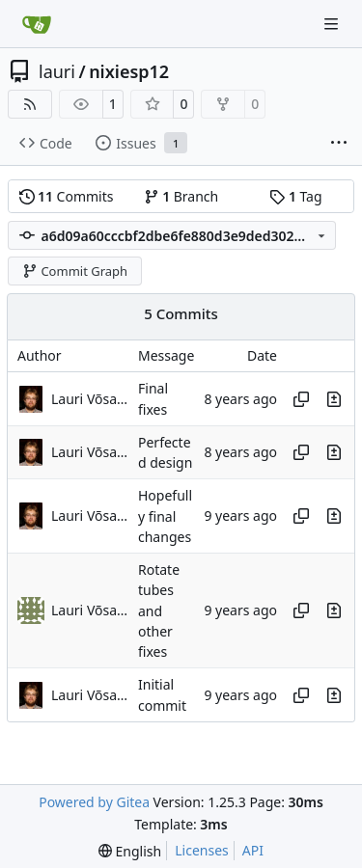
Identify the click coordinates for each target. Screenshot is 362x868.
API (253, 850)
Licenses (202, 850)
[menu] (130, 851)
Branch (181, 196)
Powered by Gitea (94, 802)
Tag (295, 196)
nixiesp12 (129, 71)
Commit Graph (75, 271)
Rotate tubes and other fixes (159, 610)
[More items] (339, 144)
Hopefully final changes (165, 517)
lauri (57, 71)
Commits (67, 196)
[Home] (37, 24)
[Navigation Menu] (333, 24)
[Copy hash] (301, 399)
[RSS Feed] (30, 104)
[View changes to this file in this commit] (334, 399)
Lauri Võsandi (90, 399)
